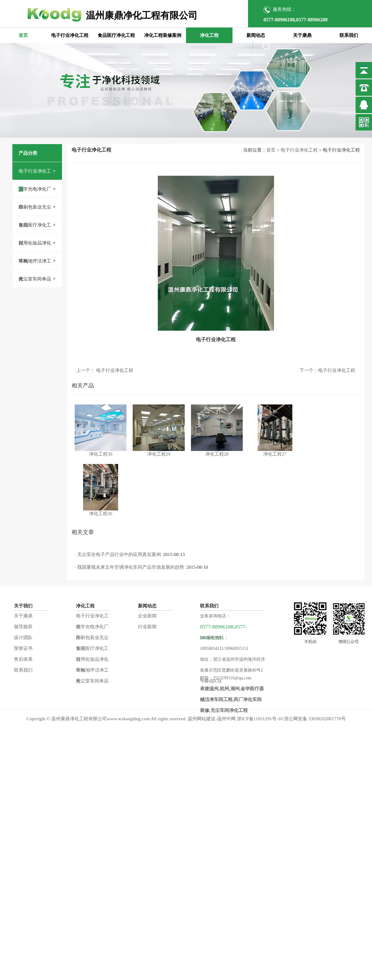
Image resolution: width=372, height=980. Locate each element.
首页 (23, 35)
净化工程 (209, 35)
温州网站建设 (201, 719)
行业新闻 (147, 627)
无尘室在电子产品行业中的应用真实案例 (119, 554)
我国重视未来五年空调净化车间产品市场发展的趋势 (131, 567)
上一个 (83, 370)
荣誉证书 (23, 648)
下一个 (306, 370)
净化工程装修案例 (163, 35)
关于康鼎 (302, 35)
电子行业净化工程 (70, 35)
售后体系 (23, 659)
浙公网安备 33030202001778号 (315, 719)
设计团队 (23, 638)
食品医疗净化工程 (116, 35)
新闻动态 (256, 35)
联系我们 (349, 35)
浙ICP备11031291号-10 (260, 719)
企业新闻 (147, 616)
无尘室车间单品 (35, 279)
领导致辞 (23, 627)
